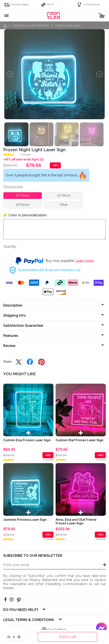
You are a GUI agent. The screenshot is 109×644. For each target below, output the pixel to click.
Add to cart (68, 637)
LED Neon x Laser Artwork (31, 26)
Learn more (84, 260)
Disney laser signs (68, 26)
